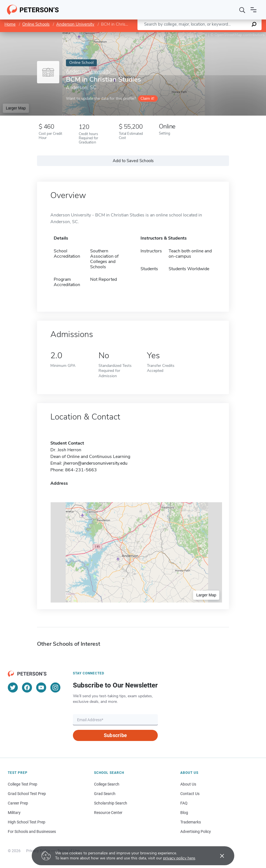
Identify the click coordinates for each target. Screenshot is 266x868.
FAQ (184, 803)
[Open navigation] (253, 10)
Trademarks (191, 822)
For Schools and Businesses (32, 832)
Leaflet (199, 35)
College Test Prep (23, 784)
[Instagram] (55, 687)
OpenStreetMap (228, 35)
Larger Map (16, 108)
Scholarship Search (111, 803)
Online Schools (36, 24)
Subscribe (115, 735)
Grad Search (105, 794)
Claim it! (147, 98)
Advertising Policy (196, 832)
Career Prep (18, 803)
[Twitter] (13, 687)
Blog (184, 813)
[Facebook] (27, 687)
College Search (107, 784)
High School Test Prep (27, 822)
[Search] (242, 10)
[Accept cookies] (218, 856)
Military (14, 813)
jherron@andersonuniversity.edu (95, 463)
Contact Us (190, 794)
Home (10, 24)
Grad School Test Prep (27, 794)
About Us (188, 784)
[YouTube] (41, 687)
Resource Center (108, 813)
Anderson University (75, 24)
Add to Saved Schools (133, 161)
